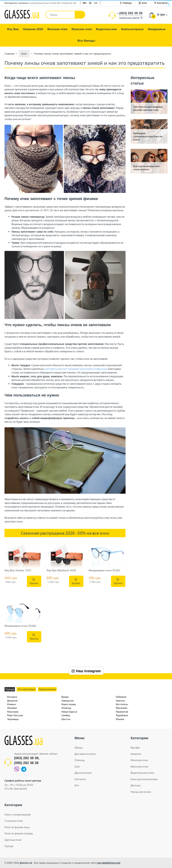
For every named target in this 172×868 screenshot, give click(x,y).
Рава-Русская (15, 715)
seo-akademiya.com (109, 863)
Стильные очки (14, 821)
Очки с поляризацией (18, 814)
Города (9, 846)
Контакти (80, 779)
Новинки (136, 754)
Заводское (68, 701)
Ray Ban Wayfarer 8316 (61, 570)
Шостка (66, 719)
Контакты (161, 3)
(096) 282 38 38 (26, 763)
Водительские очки (142, 773)
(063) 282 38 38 (26, 758)
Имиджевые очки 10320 (104, 570)
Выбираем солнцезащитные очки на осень (148, 136)
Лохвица (66, 708)
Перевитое (122, 712)
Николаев (13, 712)
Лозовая (12, 708)
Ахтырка (12, 697)
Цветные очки (13, 840)
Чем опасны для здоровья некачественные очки (148, 108)
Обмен (79, 748)
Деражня (12, 701)
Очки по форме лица (17, 827)
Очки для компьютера (144, 779)
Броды (65, 697)
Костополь (122, 704)
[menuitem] (13, 29)
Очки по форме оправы (19, 833)
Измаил (12, 704)
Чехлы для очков (141, 792)
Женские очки (139, 760)
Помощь (126, 3)
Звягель (120, 701)
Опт (77, 785)
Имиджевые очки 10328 (20, 626)
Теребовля (122, 715)
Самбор (66, 715)
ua (96, 3)
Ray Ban (135, 748)
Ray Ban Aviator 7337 (18, 570)
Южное (120, 719)
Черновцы (13, 719)
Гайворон (121, 697)
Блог (143, 3)
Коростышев (69, 704)
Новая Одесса (69, 712)
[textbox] (65, 15)
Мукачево (122, 708)
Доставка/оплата (85, 754)
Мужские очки (139, 766)
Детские (136, 785)
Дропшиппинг (83, 773)
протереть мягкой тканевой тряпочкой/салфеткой (76, 369)
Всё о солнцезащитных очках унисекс (147, 168)
